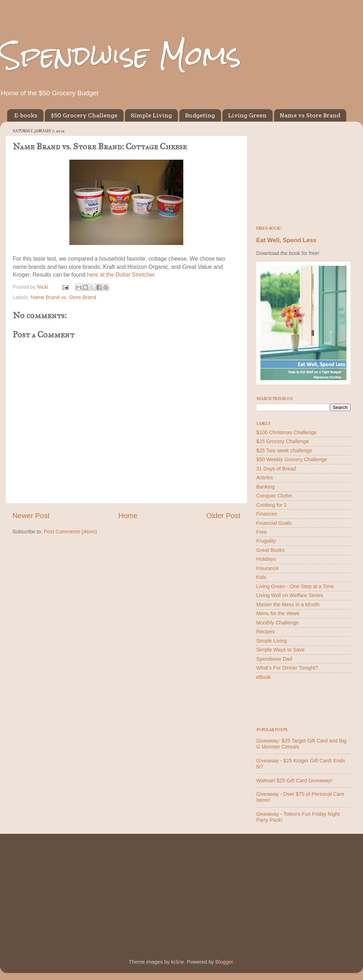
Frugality (266, 541)
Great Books (270, 550)
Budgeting (200, 115)
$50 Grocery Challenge (84, 115)
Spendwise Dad (274, 659)
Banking (265, 487)
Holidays (266, 559)
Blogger (224, 962)
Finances (267, 514)
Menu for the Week (278, 613)
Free (262, 532)
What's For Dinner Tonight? (287, 668)
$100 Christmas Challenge (286, 432)
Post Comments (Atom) (70, 532)
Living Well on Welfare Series (290, 595)
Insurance (267, 568)
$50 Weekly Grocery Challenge (292, 459)
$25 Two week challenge (284, 451)
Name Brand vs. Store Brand (63, 297)
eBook (264, 677)
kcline (177, 962)
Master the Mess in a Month (288, 604)
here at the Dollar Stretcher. (122, 275)
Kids (261, 577)
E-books (26, 115)
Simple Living (151, 115)
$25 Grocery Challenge (283, 441)
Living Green (247, 115)
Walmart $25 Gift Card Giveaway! (294, 781)
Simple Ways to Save (280, 650)
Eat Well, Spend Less (286, 240)
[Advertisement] (303, 171)
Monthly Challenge (277, 623)
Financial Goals (274, 523)
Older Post (223, 516)
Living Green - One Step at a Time (295, 586)
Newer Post (31, 516)
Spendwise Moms (121, 55)
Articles (265, 478)
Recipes (265, 632)
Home (128, 516)
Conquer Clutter (274, 496)
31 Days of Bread (276, 469)
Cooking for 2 (272, 505)
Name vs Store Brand (310, 115)
